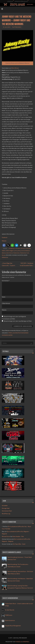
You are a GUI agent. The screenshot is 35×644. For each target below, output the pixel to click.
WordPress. (26, 642)
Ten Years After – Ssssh (19, 544)
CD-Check (18, 248)
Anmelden (5, 506)
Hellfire (4, 251)
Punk (28, 253)
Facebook (5, 238)
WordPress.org (6, 514)
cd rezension (12, 248)
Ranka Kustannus (10, 620)
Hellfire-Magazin (10, 251)
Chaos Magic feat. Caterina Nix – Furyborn (8, 264)
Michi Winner (15, 68)
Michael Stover (6, 536)
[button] (4, 245)
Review (4, 255)
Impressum (10, 1)
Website (4, 241)
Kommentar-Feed (7, 511)
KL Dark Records (10, 610)
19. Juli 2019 (7, 27)
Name (4, 297)
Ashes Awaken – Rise (18, 536)
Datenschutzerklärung (21, 1)
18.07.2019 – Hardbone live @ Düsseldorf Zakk (27, 264)
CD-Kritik (23, 248)
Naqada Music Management (13, 626)
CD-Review (28, 248)
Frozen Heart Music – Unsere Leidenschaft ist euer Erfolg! (19, 605)
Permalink (5, 257)
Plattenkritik (23, 253)
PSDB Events (9, 615)
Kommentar (6, 281)
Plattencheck (17, 27)
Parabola (18, 642)
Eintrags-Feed (6, 508)
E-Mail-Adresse (6, 303)
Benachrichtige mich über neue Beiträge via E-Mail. (18, 321)
